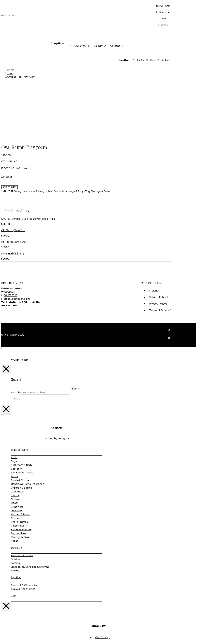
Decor (15, 447)
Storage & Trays (75, 136)
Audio (14, 402)
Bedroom (16, 413)
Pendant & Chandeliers (25, 530)
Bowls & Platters (21, 425)
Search (15, 337)
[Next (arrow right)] (5, 642)
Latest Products (55, 136)
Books (15, 421)
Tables (15, 515)
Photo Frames (19, 466)
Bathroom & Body (22, 409)
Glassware (17, 451)
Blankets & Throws (22, 417)
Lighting (16, 522)
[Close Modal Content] (6, 314)
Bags (14, 406)
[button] (163, 19)
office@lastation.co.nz (17, 243)
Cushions (16, 444)
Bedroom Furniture (22, 500)
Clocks (15, 440)
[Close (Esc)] (12, 638)
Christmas (17, 436)
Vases (15, 485)
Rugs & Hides (18, 478)
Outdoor (16, 504)
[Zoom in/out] (2, 638)
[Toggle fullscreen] (5, 638)
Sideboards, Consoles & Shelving (30, 511)
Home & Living (36, 136)
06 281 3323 (10, 240)
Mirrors (15, 463)
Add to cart (10, 132)
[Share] (9, 638)
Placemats (17, 470)
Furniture (16, 492)
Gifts (14, 540)
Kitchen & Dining (21, 459)
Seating (15, 508)
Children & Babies (21, 432)
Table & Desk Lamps (23, 533)
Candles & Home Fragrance (28, 428)
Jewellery (17, 455)
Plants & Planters (21, 474)
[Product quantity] (6, 128)
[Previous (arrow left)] (2, 642)
